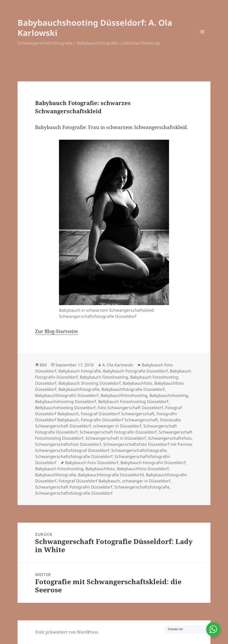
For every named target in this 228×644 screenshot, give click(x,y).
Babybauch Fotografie (80, 371)
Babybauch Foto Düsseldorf (92, 463)
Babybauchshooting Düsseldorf (66, 402)
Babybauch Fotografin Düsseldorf (153, 463)
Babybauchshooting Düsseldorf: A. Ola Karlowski (95, 28)
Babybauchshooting (169, 395)
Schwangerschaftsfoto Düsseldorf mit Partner (147, 444)
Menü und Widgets (202, 40)
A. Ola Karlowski (118, 365)
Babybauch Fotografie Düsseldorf (135, 371)
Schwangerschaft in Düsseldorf (116, 438)
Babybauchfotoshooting (124, 395)
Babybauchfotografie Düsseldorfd (111, 475)
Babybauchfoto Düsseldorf (143, 469)
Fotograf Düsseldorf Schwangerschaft (118, 414)
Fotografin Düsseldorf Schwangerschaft (119, 420)
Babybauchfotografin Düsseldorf (67, 395)
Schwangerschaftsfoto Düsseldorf (68, 444)
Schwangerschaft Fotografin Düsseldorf (118, 432)
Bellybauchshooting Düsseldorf (65, 408)
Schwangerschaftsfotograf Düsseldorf (72, 450)
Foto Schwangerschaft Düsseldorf (130, 408)
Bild (43, 365)
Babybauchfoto (138, 383)
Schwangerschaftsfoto (170, 438)
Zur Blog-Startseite (56, 331)
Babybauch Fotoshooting (104, 377)
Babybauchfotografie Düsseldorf (133, 389)
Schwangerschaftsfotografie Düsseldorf (74, 456)
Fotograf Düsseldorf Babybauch (89, 481)
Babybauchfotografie (79, 389)
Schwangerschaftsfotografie (139, 450)
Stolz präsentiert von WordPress (67, 632)
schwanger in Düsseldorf (117, 426)
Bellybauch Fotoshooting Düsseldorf (133, 402)
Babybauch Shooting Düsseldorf (90, 383)
